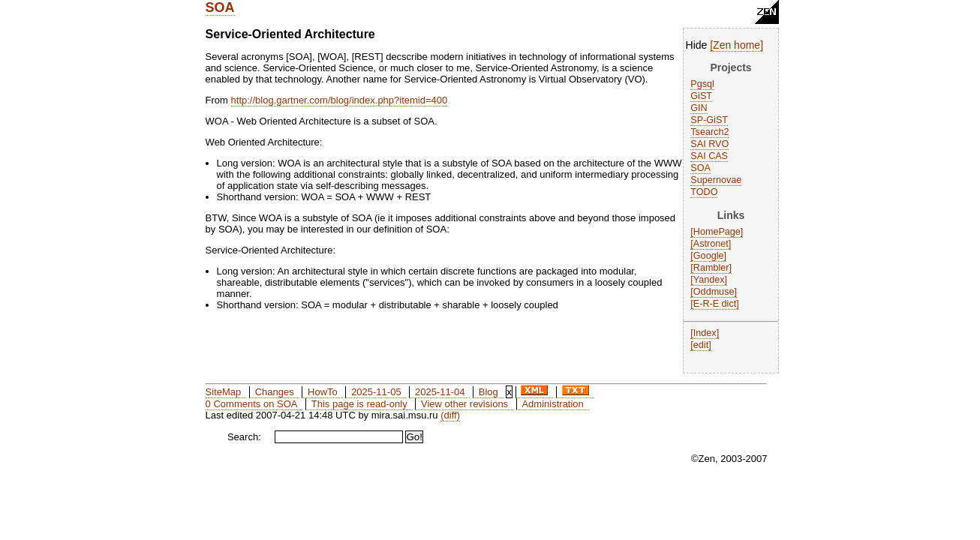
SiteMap (224, 392)
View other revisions (464, 404)
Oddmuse (714, 292)
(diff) (450, 415)
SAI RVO (709, 144)
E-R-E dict (715, 304)
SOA (220, 7)
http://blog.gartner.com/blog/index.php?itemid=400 (340, 100)
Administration (552, 404)
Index (705, 333)
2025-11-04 (440, 392)
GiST (701, 96)
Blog (488, 392)
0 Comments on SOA (252, 404)
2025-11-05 (376, 392)
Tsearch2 (709, 132)
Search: (244, 437)
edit (701, 345)
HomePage (717, 232)
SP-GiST (709, 120)
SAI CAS (709, 156)
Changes (275, 392)
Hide (697, 45)
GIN (699, 108)
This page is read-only (359, 404)
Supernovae (716, 180)
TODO (704, 192)
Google (709, 256)
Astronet (711, 244)
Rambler (711, 268)
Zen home (737, 45)
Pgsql (702, 84)
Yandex (709, 280)
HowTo (323, 392)
